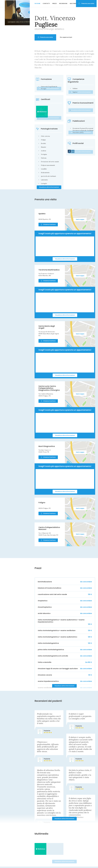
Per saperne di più (74, 37)
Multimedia (74, 3)
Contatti (46, 3)
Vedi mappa (80, 219)
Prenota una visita (86, 3)
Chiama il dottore (48, 224)
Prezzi (54, 3)
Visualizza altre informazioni (49, 187)
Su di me (37, 3)
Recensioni (63, 3)
